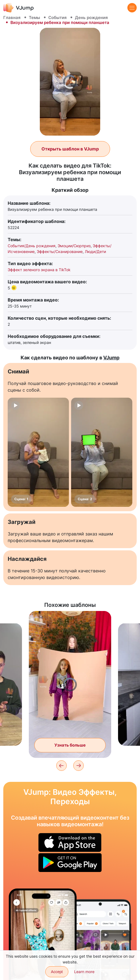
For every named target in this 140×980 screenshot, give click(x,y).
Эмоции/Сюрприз (74, 246)
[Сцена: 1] (38, 452)
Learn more (84, 972)
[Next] (79, 766)
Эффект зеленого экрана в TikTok (39, 270)
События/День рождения (32, 246)
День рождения (91, 17)
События (58, 17)
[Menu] (132, 8)
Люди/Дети (95, 251)
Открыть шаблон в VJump (70, 149)
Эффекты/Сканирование (60, 251)
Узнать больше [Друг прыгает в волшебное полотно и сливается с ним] (70, 745)
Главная (12, 17)
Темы (34, 17)
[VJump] (19, 8)
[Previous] (61, 766)
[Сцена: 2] (102, 452)
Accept (57, 972)
